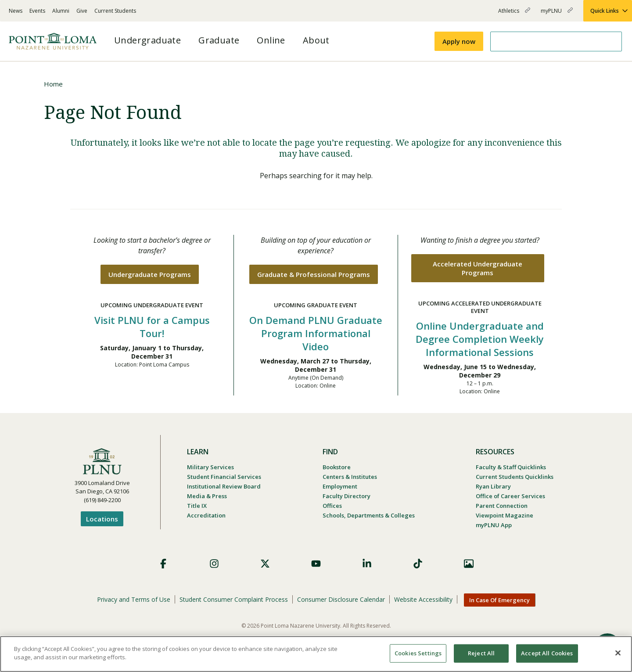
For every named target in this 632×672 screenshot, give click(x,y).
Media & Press (207, 496)
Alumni (61, 11)
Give (82, 11)
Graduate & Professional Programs (314, 274)
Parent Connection (502, 506)
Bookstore (337, 467)
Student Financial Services (224, 477)
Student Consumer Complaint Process (234, 599)
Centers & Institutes (350, 477)
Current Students (115, 11)
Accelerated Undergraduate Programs (478, 268)
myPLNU (557, 14)
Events (37, 11)
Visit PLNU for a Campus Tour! (152, 327)
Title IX (197, 506)
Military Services (210, 467)
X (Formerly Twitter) (265, 564)
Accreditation (206, 515)
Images (469, 564)
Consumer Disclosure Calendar (341, 599)
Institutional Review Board (224, 486)
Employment (340, 486)
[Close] (618, 653)
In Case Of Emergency (499, 600)
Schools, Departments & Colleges (369, 515)
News (16, 11)
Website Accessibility (423, 599)
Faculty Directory (347, 496)
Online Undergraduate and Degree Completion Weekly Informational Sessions (480, 339)
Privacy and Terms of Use (134, 599)
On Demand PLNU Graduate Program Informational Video (316, 333)
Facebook (163, 564)
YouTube (316, 564)
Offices (332, 506)
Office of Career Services (510, 496)
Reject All (481, 653)
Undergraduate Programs (150, 274)
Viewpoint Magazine (505, 515)
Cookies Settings (418, 653)
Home (53, 84)
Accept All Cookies (547, 653)
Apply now (459, 41)
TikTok (418, 564)
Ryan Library (493, 486)
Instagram (214, 564)
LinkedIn (367, 564)
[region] (316, 654)
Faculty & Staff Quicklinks (511, 467)
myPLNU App (494, 525)
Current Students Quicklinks (515, 477)
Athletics (514, 14)
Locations (102, 519)
